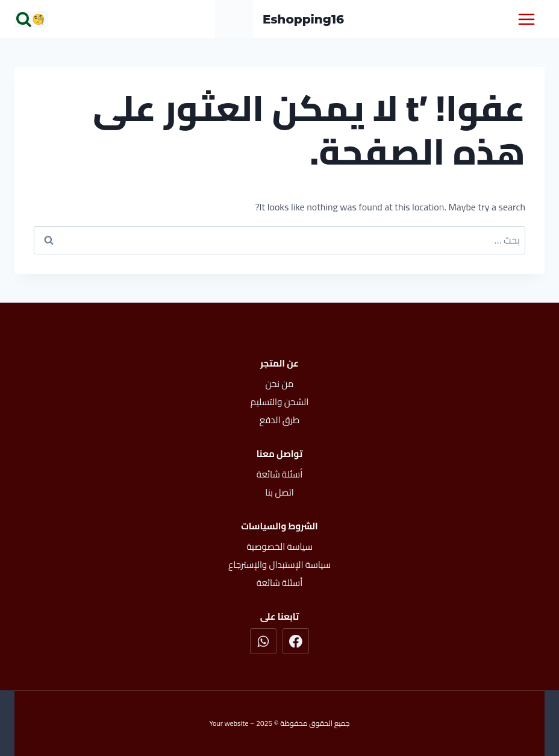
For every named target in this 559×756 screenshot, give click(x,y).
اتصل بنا (279, 492)
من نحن (280, 384)
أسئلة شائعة (279, 474)
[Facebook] (296, 641)
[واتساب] (263, 641)
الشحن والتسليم (279, 402)
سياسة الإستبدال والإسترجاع (279, 565)
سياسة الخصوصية (279, 547)
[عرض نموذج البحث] (32, 20)
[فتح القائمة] (526, 19)
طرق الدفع (280, 420)
